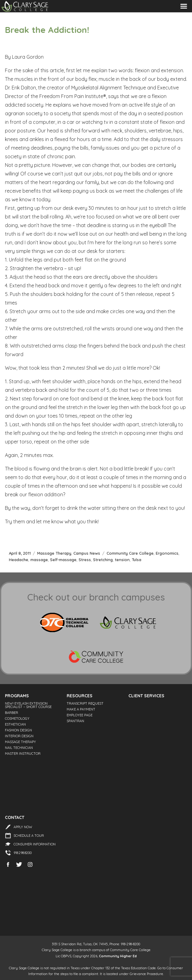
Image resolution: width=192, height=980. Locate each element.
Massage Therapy (54, 553)
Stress (85, 560)
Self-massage (63, 560)
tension (122, 560)
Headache (19, 560)
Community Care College (130, 553)
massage (39, 560)
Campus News (87, 553)
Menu (184, 6)
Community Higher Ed (118, 956)
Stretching (103, 560)
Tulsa (137, 560)
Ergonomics (167, 553)
